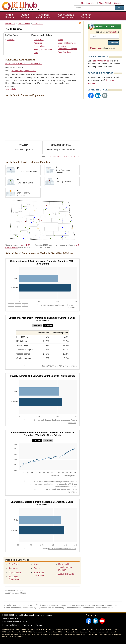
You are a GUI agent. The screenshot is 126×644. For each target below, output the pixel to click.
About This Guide (65, 52)
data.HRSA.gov (27, 245)
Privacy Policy (29, 625)
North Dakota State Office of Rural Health (24, 64)
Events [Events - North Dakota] (60, 40)
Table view (48, 326)
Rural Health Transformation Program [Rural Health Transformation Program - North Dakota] (65, 567)
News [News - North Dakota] (36, 53)
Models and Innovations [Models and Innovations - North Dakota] (67, 43)
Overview (11, 40)
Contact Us (119, 3)
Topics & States (25, 16)
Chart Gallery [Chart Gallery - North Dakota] (39, 40)
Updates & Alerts (89, 3)
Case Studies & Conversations (66, 16)
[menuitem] (10, 16)
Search (119, 8)
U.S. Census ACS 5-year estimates (62, 366)
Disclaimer (17, 625)
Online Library (10, 16)
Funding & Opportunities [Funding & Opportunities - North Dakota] (43, 49)
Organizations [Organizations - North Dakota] (39, 46)
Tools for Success (86, 16)
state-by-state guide (100, 61)
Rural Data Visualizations (44, 16)
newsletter (114, 32)
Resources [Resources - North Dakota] (38, 43)
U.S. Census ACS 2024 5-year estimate (64, 156)
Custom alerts (96, 48)
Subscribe (114, 43)
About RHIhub (105, 3)
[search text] (94, 8)
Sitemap (39, 625)
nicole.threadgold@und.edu (24, 71)
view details (11, 89)
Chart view (37, 326)
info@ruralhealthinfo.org (17, 621)
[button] (91, 95)
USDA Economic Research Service (62, 549)
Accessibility (7, 625)
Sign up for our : (107, 32)
